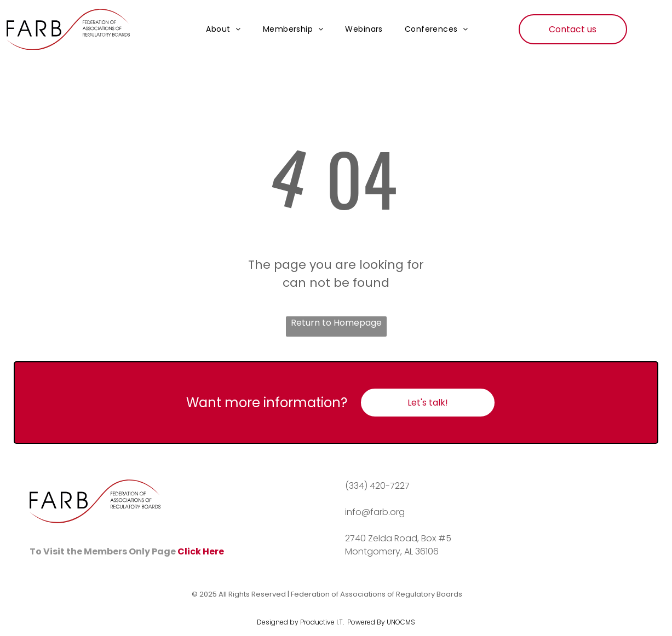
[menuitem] (223, 30)
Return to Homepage (336, 323)
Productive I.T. (322, 622)
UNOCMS (401, 622)
